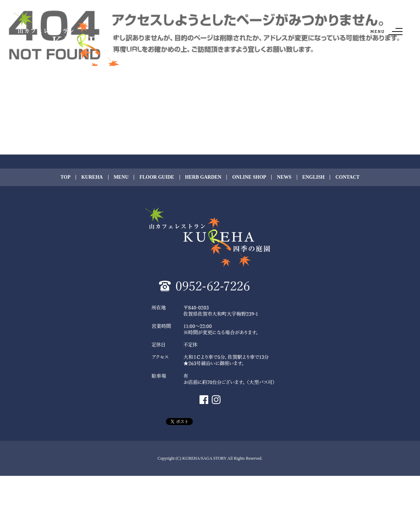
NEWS (284, 177)
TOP (66, 177)
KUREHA (92, 177)
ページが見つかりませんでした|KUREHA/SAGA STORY (45, 3)
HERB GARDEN (203, 177)
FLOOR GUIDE (157, 177)
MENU (121, 177)
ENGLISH (314, 177)
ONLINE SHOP (249, 177)
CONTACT (347, 177)
